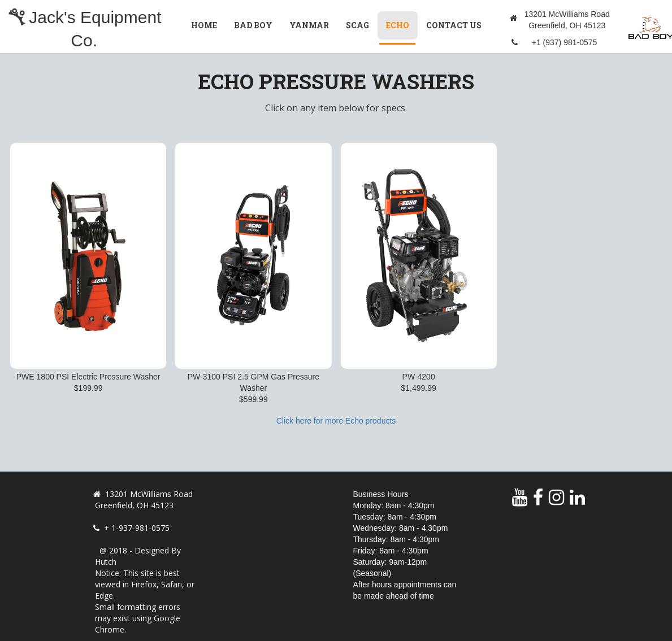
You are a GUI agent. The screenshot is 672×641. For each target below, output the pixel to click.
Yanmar (309, 25)
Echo (402, 25)
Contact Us (454, 25)
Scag (357, 25)
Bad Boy (253, 25)
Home (204, 25)
